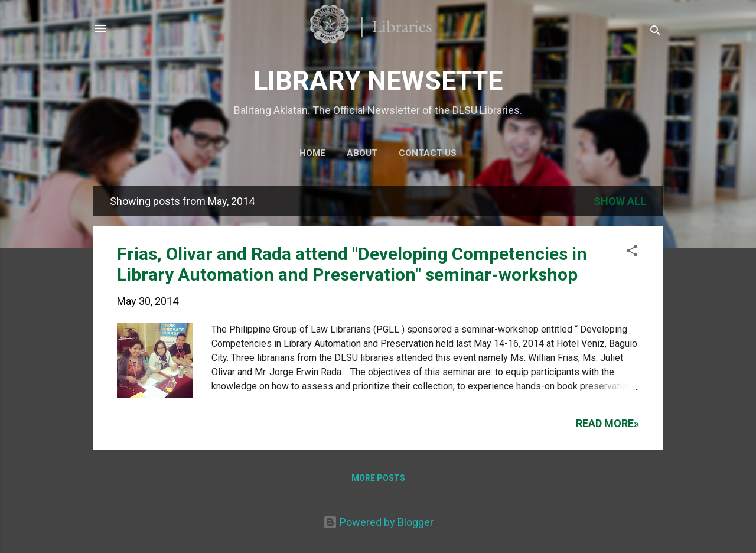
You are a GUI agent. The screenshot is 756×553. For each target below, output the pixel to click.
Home (312, 153)
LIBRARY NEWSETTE (378, 81)
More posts (378, 478)
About (362, 153)
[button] (632, 252)
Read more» (607, 423)
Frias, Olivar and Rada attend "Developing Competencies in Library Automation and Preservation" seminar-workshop (352, 264)
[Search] (656, 32)
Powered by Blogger (378, 522)
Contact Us (428, 153)
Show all (620, 201)
